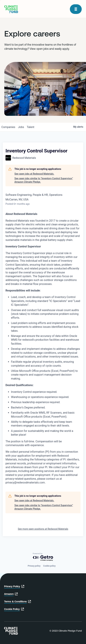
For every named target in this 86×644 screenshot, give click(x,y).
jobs (21, 127)
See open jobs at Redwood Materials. (34, 174)
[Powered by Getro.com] (43, 557)
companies (8, 127)
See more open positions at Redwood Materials (43, 529)
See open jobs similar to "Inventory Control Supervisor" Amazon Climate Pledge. (44, 180)
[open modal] (76, 9)
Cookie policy (49, 566)
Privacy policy (34, 566)
